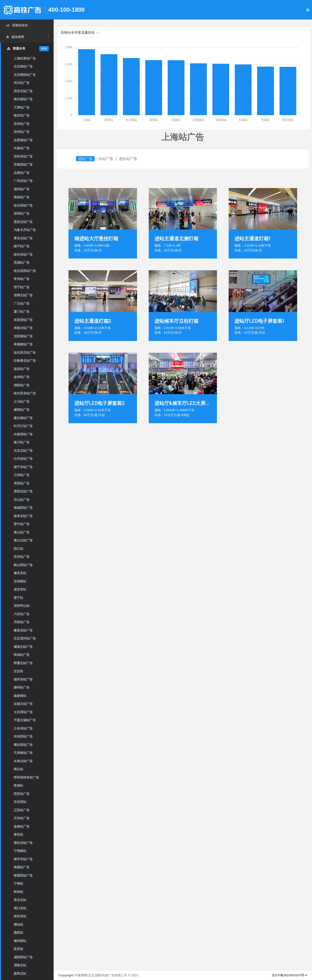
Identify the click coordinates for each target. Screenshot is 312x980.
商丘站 (18, 769)
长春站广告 (22, 148)
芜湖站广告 (22, 263)
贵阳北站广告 (23, 222)
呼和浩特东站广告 (26, 777)
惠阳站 (18, 933)
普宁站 (18, 598)
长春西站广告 (23, 434)
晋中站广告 (22, 524)
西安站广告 (22, 794)
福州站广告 (22, 189)
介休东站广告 (23, 728)
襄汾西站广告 (23, 745)
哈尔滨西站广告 (25, 271)
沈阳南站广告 (23, 336)
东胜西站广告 (23, 320)
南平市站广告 (23, 859)
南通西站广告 (23, 875)
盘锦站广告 (22, 826)
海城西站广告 (23, 508)
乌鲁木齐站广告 (25, 230)
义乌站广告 (22, 402)
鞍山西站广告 (23, 565)
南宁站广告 (22, 246)
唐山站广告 (22, 532)
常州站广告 (22, 279)
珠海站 (18, 785)
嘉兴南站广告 (23, 418)
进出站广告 (128, 159)
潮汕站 (18, 925)
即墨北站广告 (23, 663)
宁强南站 (20, 851)
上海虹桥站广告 (25, 58)
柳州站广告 (22, 687)
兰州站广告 (22, 475)
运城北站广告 (23, 704)
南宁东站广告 (23, 467)
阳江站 (18, 549)
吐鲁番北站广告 (25, 361)
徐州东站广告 (23, 255)
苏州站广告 (22, 124)
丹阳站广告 (22, 622)
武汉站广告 (22, 83)
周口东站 (20, 908)
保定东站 (20, 589)
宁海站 (18, 884)
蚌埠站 (18, 892)
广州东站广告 (23, 181)
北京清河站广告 (25, 638)
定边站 (18, 671)
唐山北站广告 (23, 540)
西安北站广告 (23, 91)
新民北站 (20, 974)
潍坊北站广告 (23, 843)
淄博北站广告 (23, 295)
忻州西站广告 (23, 736)
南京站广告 (22, 115)
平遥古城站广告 (25, 720)
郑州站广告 (22, 132)
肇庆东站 (20, 573)
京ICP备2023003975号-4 (289, 975)
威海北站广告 (23, 647)
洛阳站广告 (22, 369)
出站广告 (106, 159)
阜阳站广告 (22, 483)
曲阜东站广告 (23, 516)
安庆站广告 (22, 557)
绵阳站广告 (22, 385)
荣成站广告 (22, 655)
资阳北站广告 (23, 491)
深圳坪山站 (22, 606)
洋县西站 (20, 802)
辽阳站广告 (22, 810)
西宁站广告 (22, 287)
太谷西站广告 (23, 712)
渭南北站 (20, 965)
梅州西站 (20, 941)
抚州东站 (20, 916)
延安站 (18, 949)
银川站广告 (22, 442)
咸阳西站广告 (23, 957)
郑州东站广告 (23, 156)
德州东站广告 (23, 679)
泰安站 (18, 835)
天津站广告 (22, 107)
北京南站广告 (23, 66)
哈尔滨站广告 (23, 205)
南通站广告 (22, 867)
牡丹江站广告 (23, 426)
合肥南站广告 (23, 140)
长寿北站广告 (23, 761)
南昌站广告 (22, 197)
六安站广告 (22, 614)
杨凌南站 (20, 696)
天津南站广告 (23, 753)
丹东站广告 (22, 818)
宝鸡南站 (20, 581)
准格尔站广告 (23, 328)
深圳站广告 (22, 214)
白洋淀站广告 (23, 459)
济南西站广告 (23, 165)
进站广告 (85, 159)
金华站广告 (22, 377)
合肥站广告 (22, 173)
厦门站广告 (22, 312)
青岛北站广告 (23, 238)
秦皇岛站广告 (23, 630)
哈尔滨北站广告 (25, 353)
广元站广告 (22, 304)
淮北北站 (20, 900)
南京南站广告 (23, 99)
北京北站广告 (23, 451)
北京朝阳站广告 (25, 75)
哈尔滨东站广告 (25, 393)
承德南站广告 (23, 344)
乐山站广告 (22, 500)
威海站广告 (22, 410)
